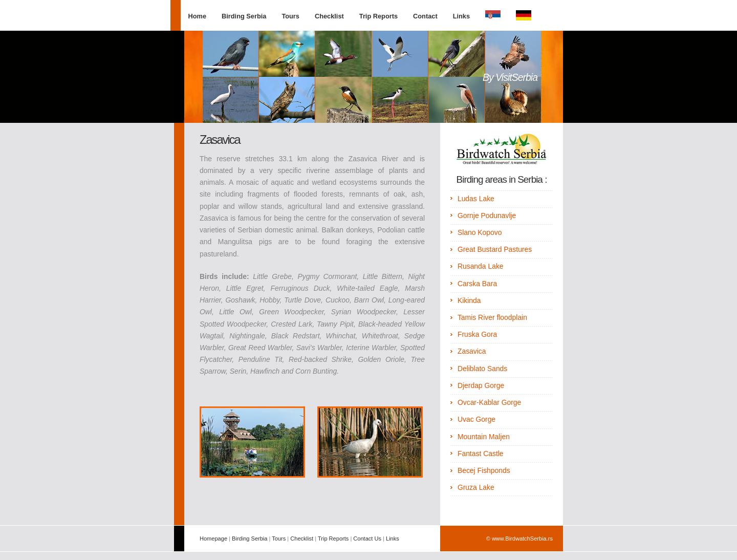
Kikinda (469, 300)
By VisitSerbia (510, 77)
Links (461, 16)
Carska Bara (477, 284)
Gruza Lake (476, 487)
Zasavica (472, 351)
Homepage (213, 539)
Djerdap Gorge (481, 385)
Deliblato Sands (482, 369)
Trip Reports (378, 16)
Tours (290, 16)
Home (198, 16)
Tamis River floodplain (492, 317)
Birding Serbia (244, 16)
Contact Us (367, 539)
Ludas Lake (476, 199)
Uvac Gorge (476, 419)
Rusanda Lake (481, 266)
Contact (425, 16)
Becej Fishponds (484, 470)
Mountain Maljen (484, 437)
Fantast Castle (481, 454)
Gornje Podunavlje (487, 216)
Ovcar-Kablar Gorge (489, 402)
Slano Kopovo (480, 232)
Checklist (329, 16)
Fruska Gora (477, 334)
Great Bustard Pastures (495, 249)
